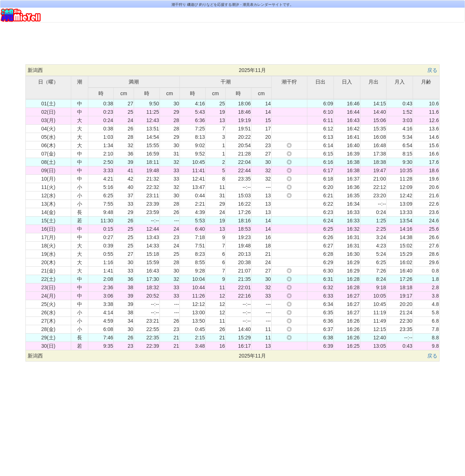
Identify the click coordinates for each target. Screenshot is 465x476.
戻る (432, 70)
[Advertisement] (232, 46)
